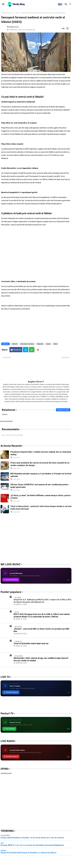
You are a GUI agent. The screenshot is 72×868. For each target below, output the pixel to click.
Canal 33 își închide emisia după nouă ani (31, 644)
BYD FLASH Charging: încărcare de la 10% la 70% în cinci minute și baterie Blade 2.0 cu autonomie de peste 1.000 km (42, 615)
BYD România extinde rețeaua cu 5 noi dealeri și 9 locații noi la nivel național (41, 475)
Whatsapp (32, 350)
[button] (60, 4)
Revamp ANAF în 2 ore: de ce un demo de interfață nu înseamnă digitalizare (32, 845)
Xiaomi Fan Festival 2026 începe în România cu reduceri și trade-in (28, 853)
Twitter (26, 350)
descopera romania (27, 344)
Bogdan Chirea (35, 382)
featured (40, 344)
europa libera (5, 835)
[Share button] (38, 350)
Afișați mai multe (63, 410)
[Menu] (3, 4)
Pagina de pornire (7, 13)
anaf (2, 843)
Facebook (17, 350)
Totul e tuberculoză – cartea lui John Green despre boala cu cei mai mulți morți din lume (41, 508)
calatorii (15, 344)
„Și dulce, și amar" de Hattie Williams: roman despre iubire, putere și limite (40, 497)
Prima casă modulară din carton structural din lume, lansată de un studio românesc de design (40, 464)
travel (48, 344)
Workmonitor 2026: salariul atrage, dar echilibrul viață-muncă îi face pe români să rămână (41, 659)
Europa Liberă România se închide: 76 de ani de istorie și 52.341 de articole (32, 838)
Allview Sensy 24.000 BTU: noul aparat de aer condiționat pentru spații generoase (39, 486)
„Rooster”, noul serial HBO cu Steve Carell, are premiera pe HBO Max (41, 630)
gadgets (4, 850)
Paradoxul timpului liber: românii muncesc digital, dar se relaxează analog (41, 453)
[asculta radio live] (70, 4)
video (17, 13)
